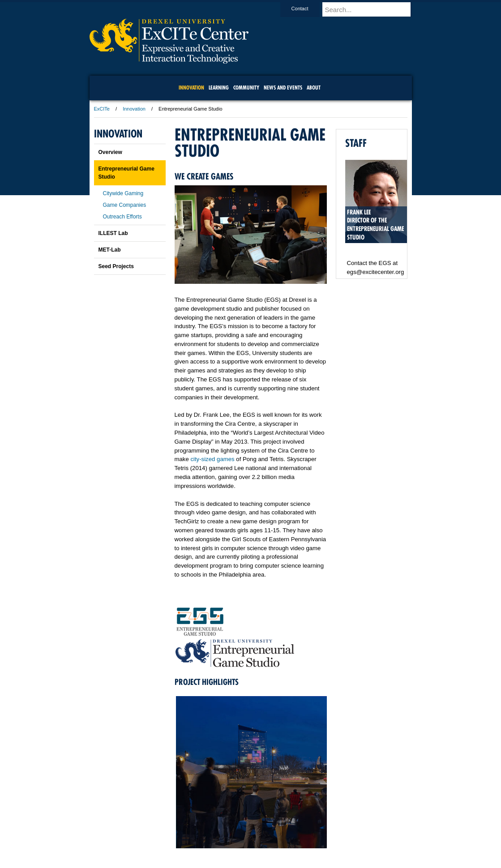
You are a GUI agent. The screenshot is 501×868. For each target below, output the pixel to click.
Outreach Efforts (122, 217)
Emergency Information (243, 846)
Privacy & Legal (248, 837)
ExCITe (102, 109)
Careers (216, 837)
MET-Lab (110, 250)
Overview (110, 152)
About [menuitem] (314, 88)
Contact (308, 9)
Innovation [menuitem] (191, 88)
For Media (190, 837)
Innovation (134, 109)
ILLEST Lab (113, 233)
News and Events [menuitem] (283, 88)
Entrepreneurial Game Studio (126, 173)
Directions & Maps (315, 837)
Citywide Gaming (123, 193)
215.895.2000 (328, 861)
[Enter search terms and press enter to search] (371, 9)
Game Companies (125, 205)
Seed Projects (116, 266)
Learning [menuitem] (219, 88)
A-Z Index (162, 837)
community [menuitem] (246, 88)
